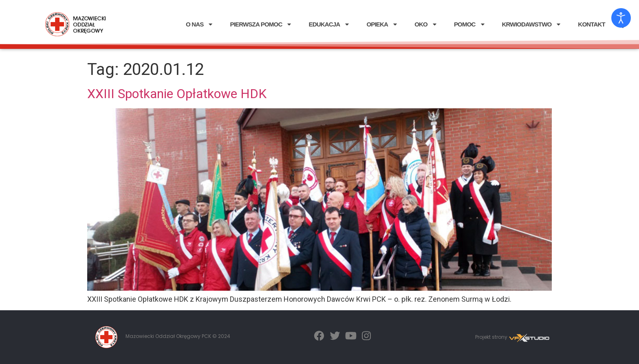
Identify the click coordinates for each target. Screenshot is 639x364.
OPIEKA (382, 24)
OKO (426, 24)
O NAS (200, 24)
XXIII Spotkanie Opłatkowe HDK (177, 94)
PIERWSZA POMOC (261, 24)
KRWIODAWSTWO (532, 24)
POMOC (470, 24)
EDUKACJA (329, 24)
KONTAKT (592, 24)
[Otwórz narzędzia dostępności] (621, 18)
